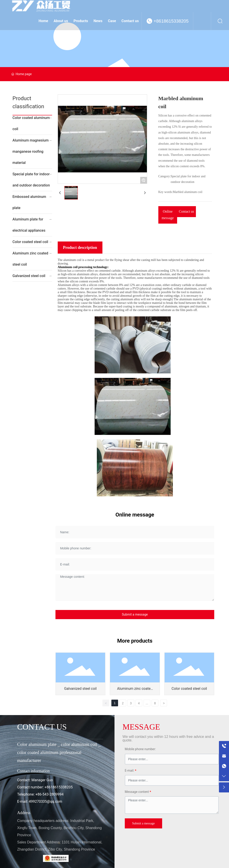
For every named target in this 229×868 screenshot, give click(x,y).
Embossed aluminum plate (29, 202)
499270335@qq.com (46, 801)
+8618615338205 (171, 21)
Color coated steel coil (30, 242)
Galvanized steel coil (29, 276)
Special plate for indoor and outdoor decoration (31, 180)
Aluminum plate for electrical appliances (29, 225)
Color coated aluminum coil (31, 123)
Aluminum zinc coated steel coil (30, 259)
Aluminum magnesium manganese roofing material (31, 151)
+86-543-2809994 (50, 794)
